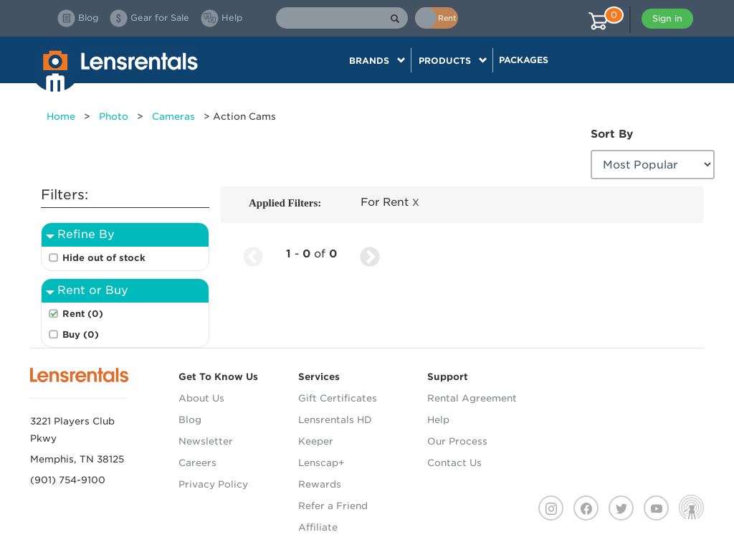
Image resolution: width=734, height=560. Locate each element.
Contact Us (454, 463)
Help (438, 420)
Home (61, 117)
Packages (524, 60)
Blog (190, 420)
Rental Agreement (472, 398)
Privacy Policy (213, 484)
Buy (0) (81, 334)
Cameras (173, 117)
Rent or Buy (93, 290)
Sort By (612, 134)
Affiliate (318, 527)
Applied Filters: (285, 203)
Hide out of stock (104, 258)
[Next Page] (370, 254)
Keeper (316, 441)
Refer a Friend (333, 506)
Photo (114, 117)
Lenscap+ (321, 463)
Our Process (457, 441)
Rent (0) (83, 314)
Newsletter (206, 441)
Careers (197, 463)
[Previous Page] (253, 254)
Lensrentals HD (335, 420)
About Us (201, 398)
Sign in (667, 18)
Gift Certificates (338, 398)
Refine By (86, 234)
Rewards (320, 484)
